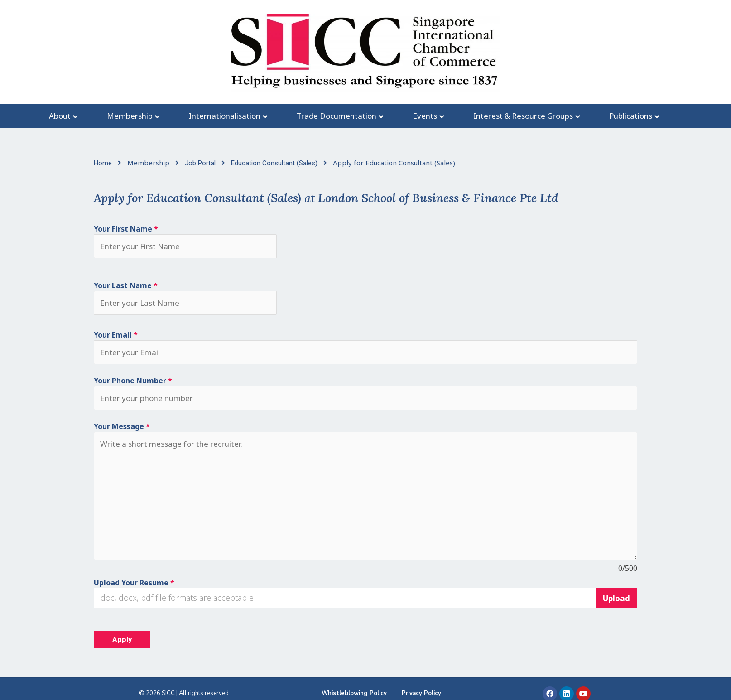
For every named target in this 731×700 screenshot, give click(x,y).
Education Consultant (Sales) (275, 163)
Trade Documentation (337, 116)
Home (104, 163)
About (60, 116)
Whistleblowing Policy (354, 693)
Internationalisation (225, 116)
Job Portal (201, 163)
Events (425, 116)
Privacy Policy (421, 693)
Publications (631, 116)
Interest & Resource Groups (523, 116)
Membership (130, 116)
